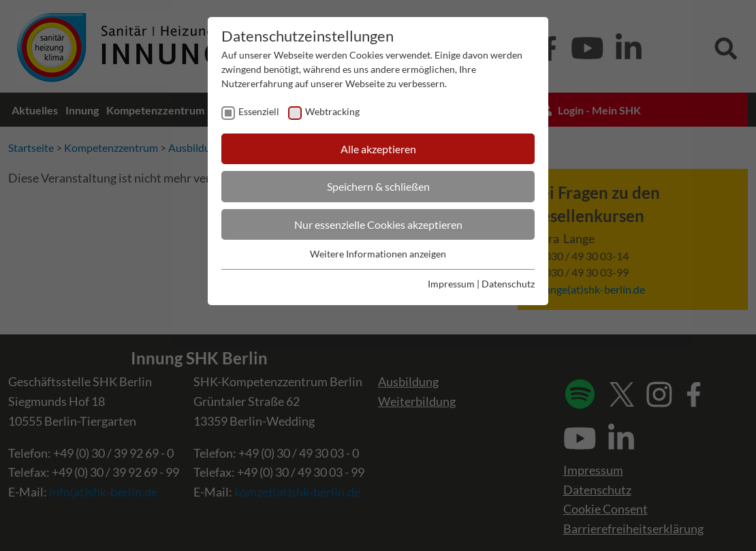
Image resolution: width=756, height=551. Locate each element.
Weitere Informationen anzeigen (378, 254)
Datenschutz (508, 284)
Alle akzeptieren (378, 149)
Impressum (451, 284)
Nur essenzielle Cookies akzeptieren (378, 224)
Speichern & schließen (378, 186)
